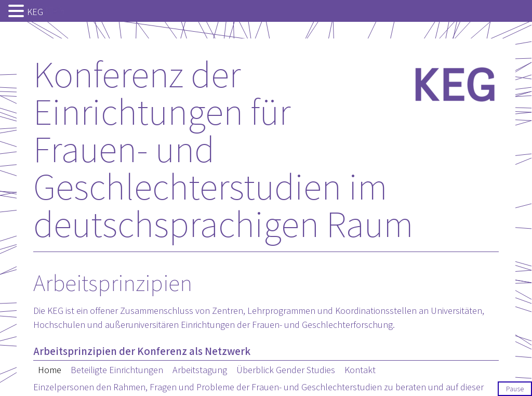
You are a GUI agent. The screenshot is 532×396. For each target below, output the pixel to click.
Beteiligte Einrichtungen (117, 370)
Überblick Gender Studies (286, 370)
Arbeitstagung (200, 370)
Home (50, 370)
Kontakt (360, 370)
